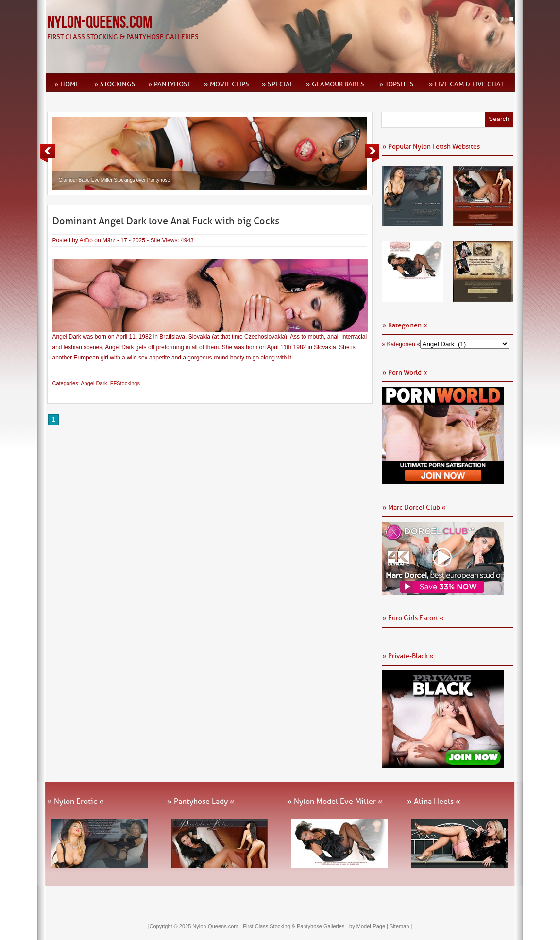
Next (372, 153)
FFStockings (125, 383)
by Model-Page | (369, 926)
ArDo (86, 240)
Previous (48, 153)
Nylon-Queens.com (100, 23)
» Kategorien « (401, 344)
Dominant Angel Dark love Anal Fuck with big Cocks (166, 221)
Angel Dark (94, 383)
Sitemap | (401, 926)
